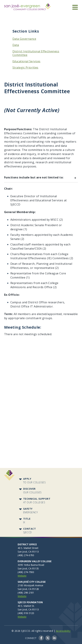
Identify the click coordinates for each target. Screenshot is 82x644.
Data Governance (24, 39)
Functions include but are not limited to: (41, 178)
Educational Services (26, 61)
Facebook (41, 638)
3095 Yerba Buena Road (31, 565)
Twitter (48, 638)
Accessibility (63, 631)
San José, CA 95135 (28, 568)
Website (22, 576)
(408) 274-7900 (26, 572)
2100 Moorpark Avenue (30, 585)
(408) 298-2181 (26, 593)
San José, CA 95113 (28, 552)
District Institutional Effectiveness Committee (36, 53)
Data (16, 45)
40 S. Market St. (26, 606)
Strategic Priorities (25, 68)
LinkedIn (54, 638)
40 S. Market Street (28, 548)
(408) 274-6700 (26, 555)
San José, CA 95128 (28, 589)
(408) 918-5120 (26, 613)
